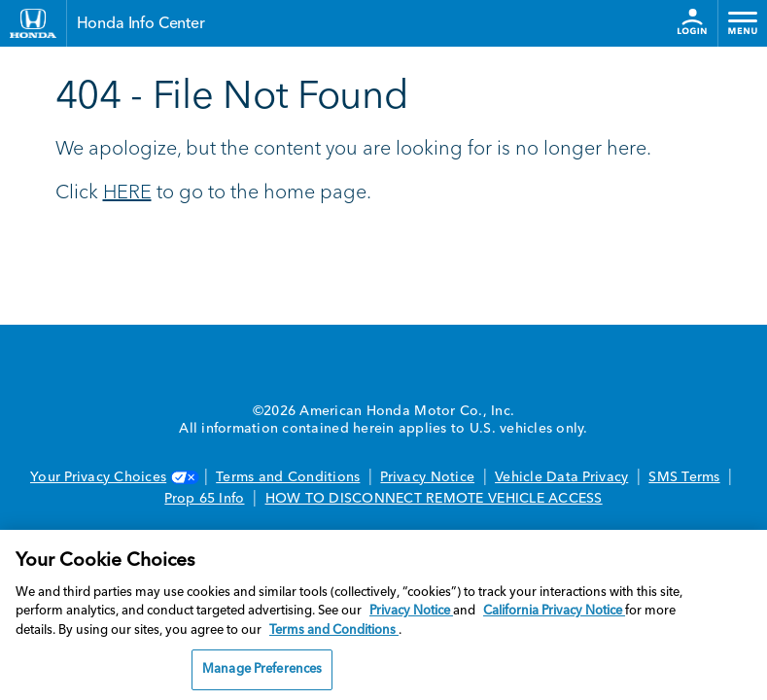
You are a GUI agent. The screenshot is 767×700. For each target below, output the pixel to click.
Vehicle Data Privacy (561, 477)
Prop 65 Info (204, 499)
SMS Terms (684, 477)
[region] (383, 615)
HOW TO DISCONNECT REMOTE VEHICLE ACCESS (434, 499)
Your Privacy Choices (113, 477)
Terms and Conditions (288, 477)
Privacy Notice (427, 477)
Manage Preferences (262, 669)
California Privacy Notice (554, 611)
